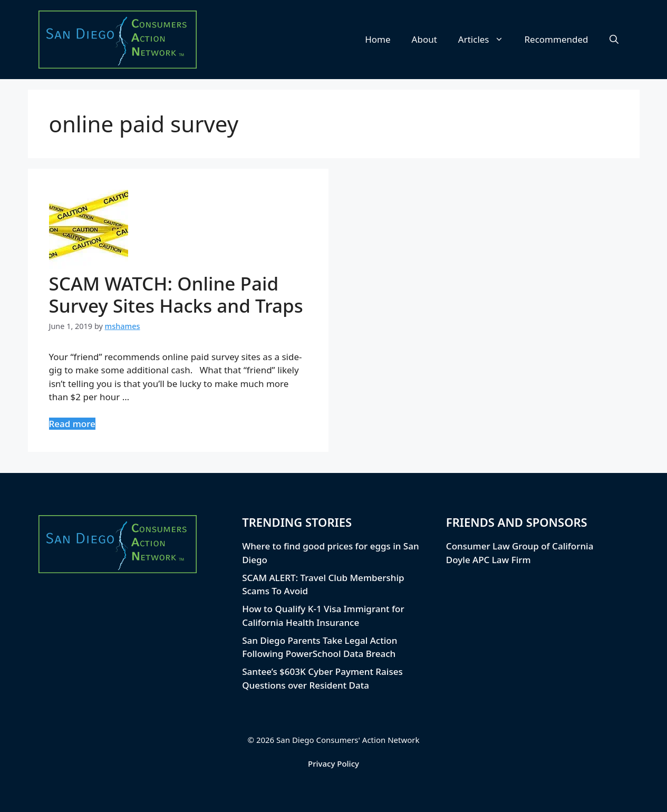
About (424, 39)
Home (378, 39)
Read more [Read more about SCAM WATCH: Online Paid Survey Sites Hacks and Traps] (72, 424)
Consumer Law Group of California (520, 546)
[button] (614, 40)
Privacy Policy (333, 763)
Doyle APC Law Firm (489, 560)
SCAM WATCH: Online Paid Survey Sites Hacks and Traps (176, 294)
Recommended (557, 39)
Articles (486, 40)
